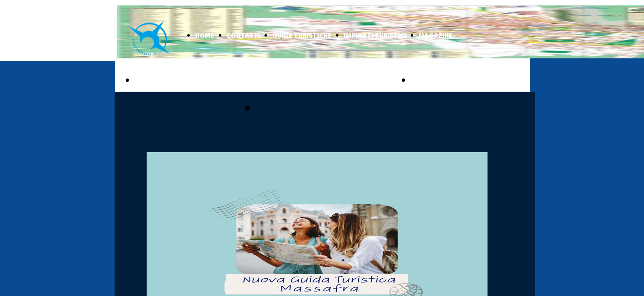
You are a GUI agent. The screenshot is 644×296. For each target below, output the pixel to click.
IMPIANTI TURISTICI (375, 36)
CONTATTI (243, 36)
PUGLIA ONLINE (171, 81)
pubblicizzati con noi (317, 110)
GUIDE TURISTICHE (302, 36)
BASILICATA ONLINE (456, 81)
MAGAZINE (436, 36)
